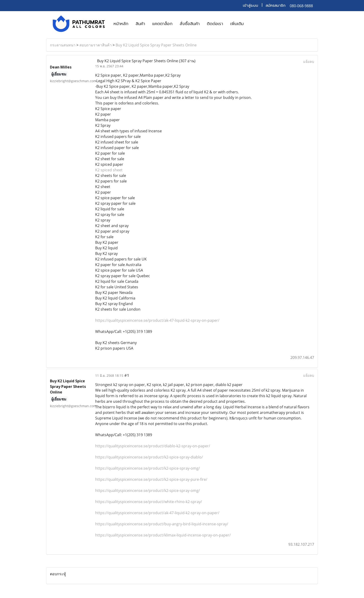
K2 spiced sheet (109, 170)
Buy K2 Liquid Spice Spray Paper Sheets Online (156, 45)
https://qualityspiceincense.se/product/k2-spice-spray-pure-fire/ (151, 479)
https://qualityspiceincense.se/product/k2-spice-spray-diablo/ (149, 457)
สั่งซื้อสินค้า (190, 24)
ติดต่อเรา (215, 24)
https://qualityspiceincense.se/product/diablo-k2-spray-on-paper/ (153, 446)
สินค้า (140, 24)
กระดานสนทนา (63, 45)
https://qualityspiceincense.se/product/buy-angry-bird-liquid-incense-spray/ (162, 524)
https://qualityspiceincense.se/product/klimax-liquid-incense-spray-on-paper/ (163, 535)
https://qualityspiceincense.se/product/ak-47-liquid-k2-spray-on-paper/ (157, 320)
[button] (251, 24)
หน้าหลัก (121, 24)
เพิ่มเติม (237, 24)
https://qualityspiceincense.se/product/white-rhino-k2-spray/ (149, 502)
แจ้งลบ (309, 62)
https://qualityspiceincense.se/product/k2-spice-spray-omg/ (148, 468)
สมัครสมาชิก (276, 6)
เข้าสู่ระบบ (250, 6)
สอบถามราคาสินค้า (96, 45)
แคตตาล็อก (162, 24)
